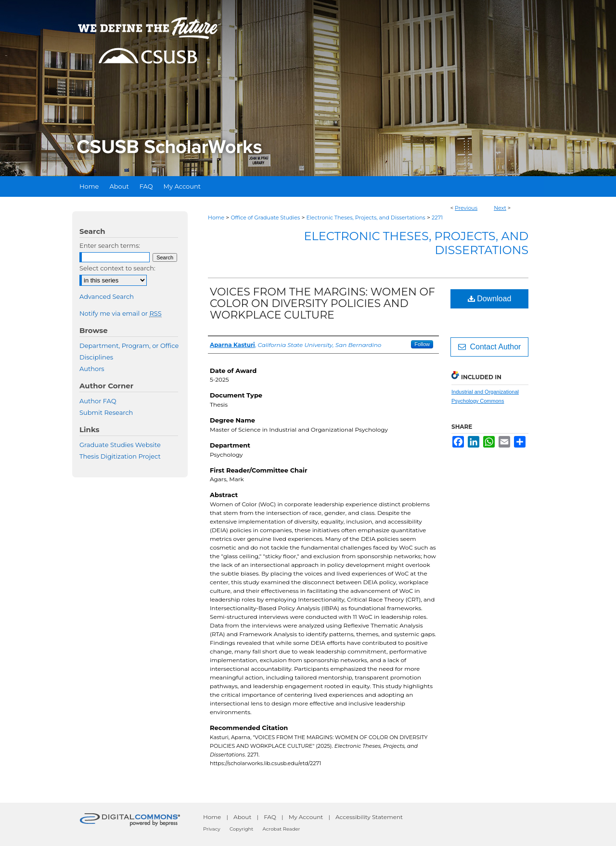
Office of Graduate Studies (265, 218)
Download (490, 299)
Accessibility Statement (369, 817)
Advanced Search (107, 296)
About (242, 817)
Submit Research (106, 412)
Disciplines (96, 357)
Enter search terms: (110, 245)
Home (216, 218)
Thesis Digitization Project (120, 456)
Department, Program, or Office (129, 346)
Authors (92, 369)
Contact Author (490, 347)
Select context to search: (117, 268)
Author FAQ (98, 401)
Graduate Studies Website (120, 445)
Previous (466, 208)
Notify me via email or (121, 313)
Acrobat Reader (282, 829)
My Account (306, 817)
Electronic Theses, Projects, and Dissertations (366, 218)
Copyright (241, 829)
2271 (437, 218)
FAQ (270, 817)
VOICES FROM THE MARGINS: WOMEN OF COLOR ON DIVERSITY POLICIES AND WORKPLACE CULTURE (322, 303)
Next (500, 208)
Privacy (212, 829)
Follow (422, 344)
